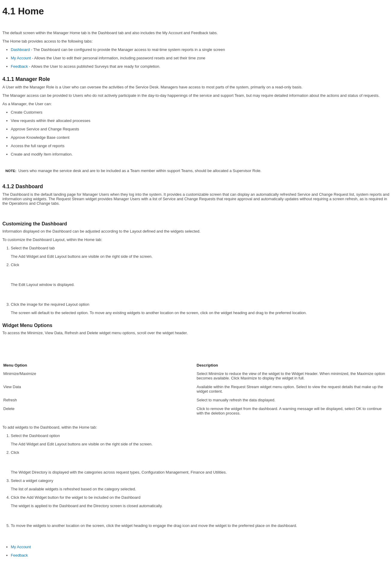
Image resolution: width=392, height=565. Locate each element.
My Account (21, 58)
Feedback (19, 66)
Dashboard (20, 50)
